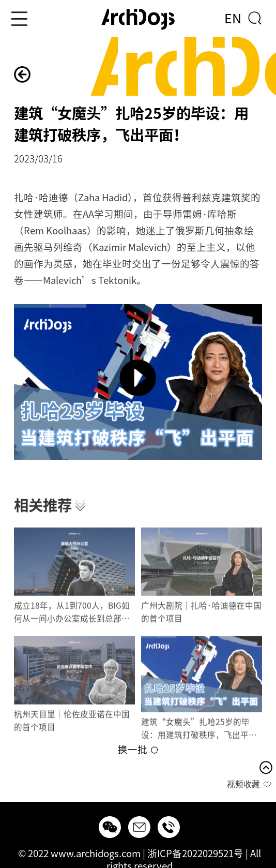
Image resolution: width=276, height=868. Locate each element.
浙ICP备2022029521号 (195, 854)
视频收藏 (243, 784)
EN (233, 18)
